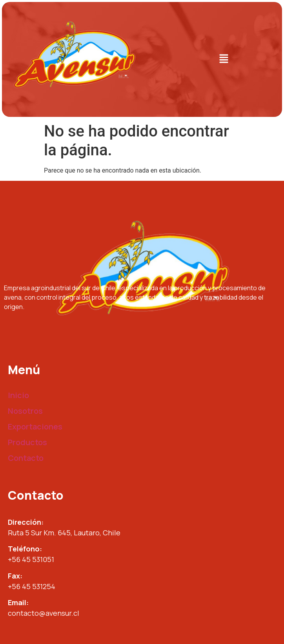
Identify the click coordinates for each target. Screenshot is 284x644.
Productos (27, 442)
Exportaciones (35, 427)
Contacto (26, 458)
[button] (224, 59)
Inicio (18, 395)
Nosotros (25, 411)
